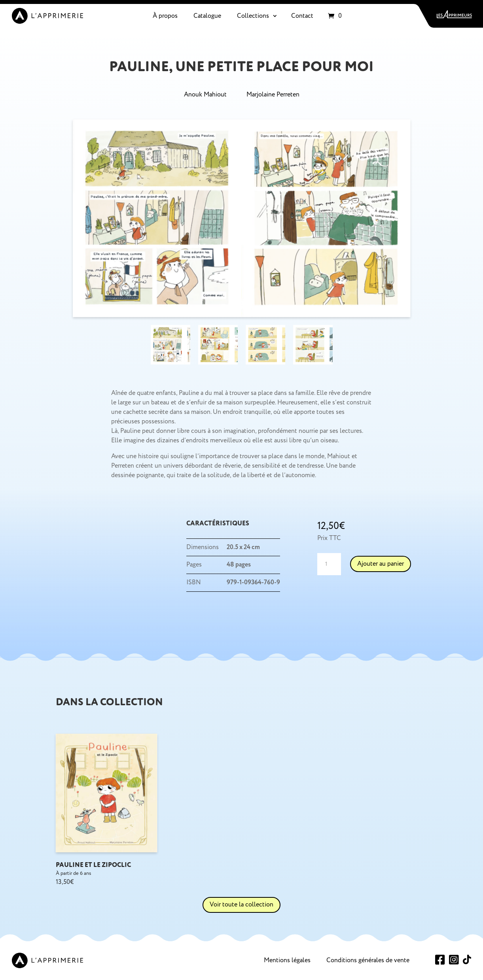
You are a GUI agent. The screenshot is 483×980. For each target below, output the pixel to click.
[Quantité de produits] (329, 564)
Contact (302, 16)
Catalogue (207, 16)
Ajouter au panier (381, 564)
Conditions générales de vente (368, 960)
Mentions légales (287, 960)
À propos (165, 16)
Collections (253, 16)
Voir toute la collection (241, 904)
